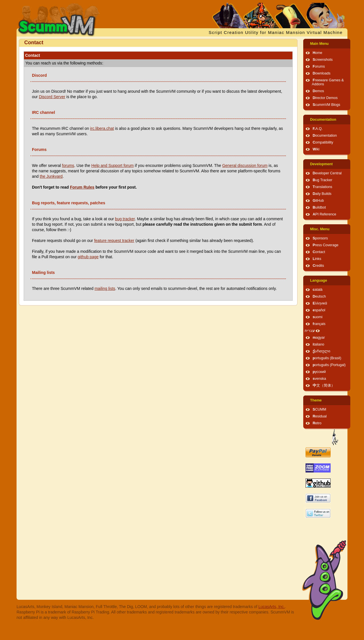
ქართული (321, 351)
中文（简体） (324, 385)
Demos (318, 91)
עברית (310, 331)
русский (319, 372)
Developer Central (327, 173)
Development (321, 164)
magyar (319, 338)
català (318, 290)
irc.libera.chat (102, 128)
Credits (318, 266)
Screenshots (323, 60)
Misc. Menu (320, 229)
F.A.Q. (318, 129)
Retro (317, 423)
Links (317, 259)
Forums (319, 66)
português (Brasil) (327, 358)
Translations (322, 187)
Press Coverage (325, 245)
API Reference (324, 214)
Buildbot (319, 207)
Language (318, 280)
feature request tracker (114, 241)
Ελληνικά (320, 303)
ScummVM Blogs (326, 105)
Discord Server (52, 97)
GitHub (318, 201)
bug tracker (125, 219)
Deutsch (319, 296)
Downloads (321, 73)
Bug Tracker (322, 180)
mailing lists (105, 288)
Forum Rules (82, 187)
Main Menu (319, 44)
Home (318, 53)
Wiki (316, 149)
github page (88, 257)
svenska (319, 379)
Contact (319, 252)
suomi (318, 317)
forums (68, 165)
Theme (316, 400)
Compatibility (323, 142)
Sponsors (320, 238)
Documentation (323, 120)
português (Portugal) (329, 365)
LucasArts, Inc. (272, 607)
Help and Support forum (113, 165)
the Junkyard (51, 176)
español (319, 310)
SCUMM (319, 409)
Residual (320, 416)
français (319, 324)
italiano (318, 344)
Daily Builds (322, 194)
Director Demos (325, 98)
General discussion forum (245, 165)
